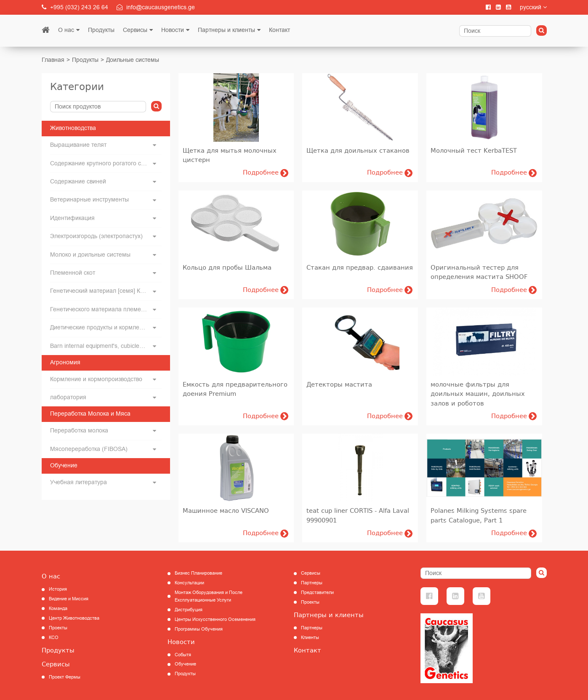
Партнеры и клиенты (226, 30)
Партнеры (312, 583)
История (58, 589)
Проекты (58, 628)
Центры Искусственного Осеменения (215, 619)
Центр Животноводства (74, 618)
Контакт (279, 30)
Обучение (185, 664)
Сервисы (135, 30)
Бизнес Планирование (198, 573)
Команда (58, 609)
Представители (317, 593)
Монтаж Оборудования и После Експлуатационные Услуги (209, 596)
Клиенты (310, 638)
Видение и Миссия (69, 599)
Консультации (189, 583)
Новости (173, 30)
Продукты (101, 30)
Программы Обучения (199, 629)
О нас (66, 30)
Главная (53, 60)
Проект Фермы (65, 677)
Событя (183, 655)
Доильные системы (133, 60)
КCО (54, 638)
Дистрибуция (189, 610)
